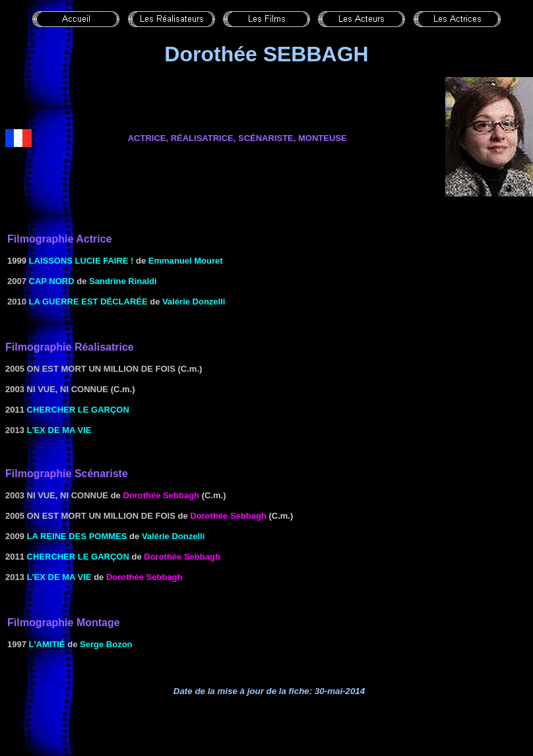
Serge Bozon (106, 644)
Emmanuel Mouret (186, 261)
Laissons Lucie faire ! (81, 261)
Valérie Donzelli (194, 302)
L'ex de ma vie (59, 430)
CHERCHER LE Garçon (78, 410)
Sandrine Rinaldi (123, 281)
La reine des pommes (77, 536)
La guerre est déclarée (88, 302)
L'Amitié (47, 644)
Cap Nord (52, 281)
